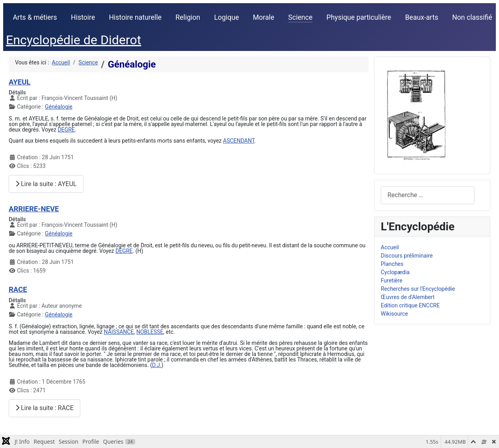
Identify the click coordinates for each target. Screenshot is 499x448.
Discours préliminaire (407, 256)
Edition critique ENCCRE (410, 305)
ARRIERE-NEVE (34, 209)
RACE (18, 289)
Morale (263, 17)
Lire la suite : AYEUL (46, 184)
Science (301, 17)
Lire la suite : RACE (44, 408)
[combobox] (428, 195)
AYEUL (20, 82)
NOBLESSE (150, 332)
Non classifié (472, 17)
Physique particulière (359, 17)
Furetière (392, 280)
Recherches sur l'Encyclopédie (418, 289)
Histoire (83, 17)
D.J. (157, 365)
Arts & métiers (35, 17)
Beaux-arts (422, 17)
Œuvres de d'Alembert (408, 297)
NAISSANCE (119, 332)
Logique (227, 17)
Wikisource (394, 314)
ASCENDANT (239, 141)
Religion (188, 17)
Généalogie (59, 107)
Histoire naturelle (135, 17)
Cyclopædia (395, 272)
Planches (392, 264)
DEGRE (66, 130)
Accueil (390, 247)
